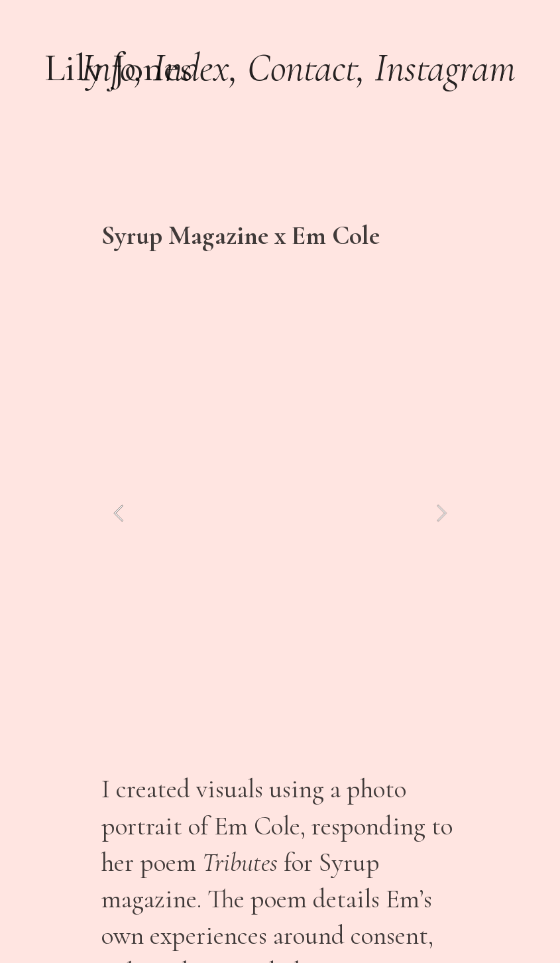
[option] (280, 513)
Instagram (445, 68)
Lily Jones (119, 68)
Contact (302, 68)
